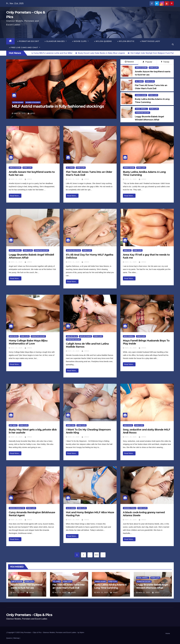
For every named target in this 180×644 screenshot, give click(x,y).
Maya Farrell (129, 336)
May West (13, 425)
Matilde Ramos (85, 336)
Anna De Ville (72, 336)
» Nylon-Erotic (126, 41)
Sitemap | (17, 638)
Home (168, 633)
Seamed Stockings (33, 102)
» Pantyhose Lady (150, 41)
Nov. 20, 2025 (20, 113)
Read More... (15, 196)
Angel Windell (141, 109)
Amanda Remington (17, 508)
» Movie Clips (80, 41)
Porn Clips (154, 68)
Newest (129, 62)
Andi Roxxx (128, 425)
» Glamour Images (56, 41)
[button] (173, 44)
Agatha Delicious (73, 250)
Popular (147, 62)
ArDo (31, 113)
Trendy (165, 62)
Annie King (71, 425)
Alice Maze (71, 508)
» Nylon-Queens (103, 41)
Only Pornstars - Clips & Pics (29, 615)
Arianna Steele (130, 508)
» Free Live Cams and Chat (25, 48)
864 (97, 555)
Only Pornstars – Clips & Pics (31, 632)
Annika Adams (141, 95)
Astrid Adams (18, 102)
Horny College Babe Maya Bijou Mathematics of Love (28, 342)
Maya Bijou (14, 336)
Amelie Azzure (141, 68)
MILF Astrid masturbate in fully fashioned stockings (58, 106)
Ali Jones (139, 81)
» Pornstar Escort (28, 41)
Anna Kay (127, 250)
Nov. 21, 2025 (17, 179)
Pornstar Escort (142, 113)
